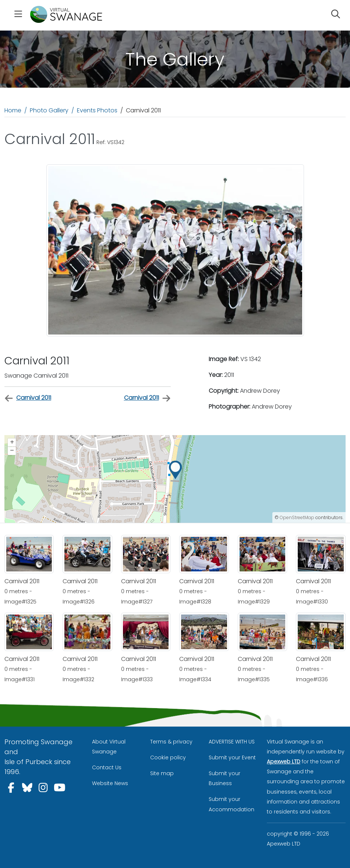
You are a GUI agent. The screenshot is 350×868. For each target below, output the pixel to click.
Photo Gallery (49, 110)
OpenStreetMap (297, 517)
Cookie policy (168, 757)
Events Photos (97, 110)
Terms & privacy (171, 742)
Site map (162, 773)
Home (13, 110)
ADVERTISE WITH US (232, 742)
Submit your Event (232, 757)
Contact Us (107, 767)
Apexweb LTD (284, 762)
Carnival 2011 (28, 398)
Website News (110, 783)
